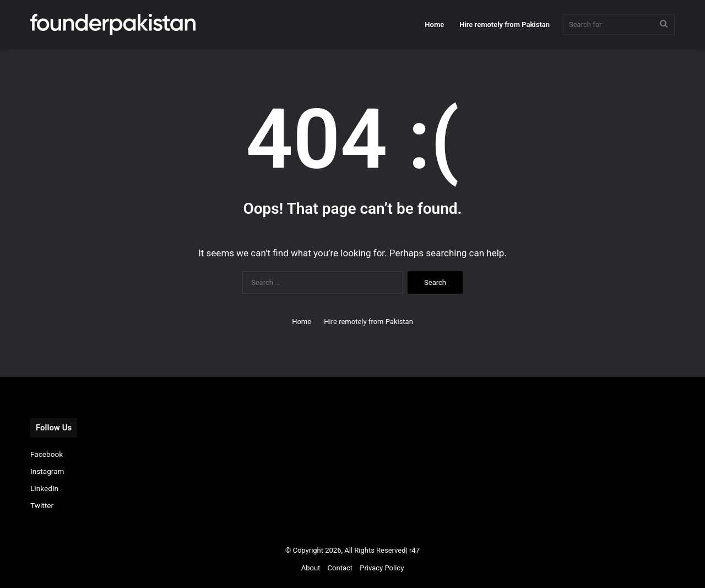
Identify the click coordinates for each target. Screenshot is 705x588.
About (311, 568)
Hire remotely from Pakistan (505, 25)
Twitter (42, 505)
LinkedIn (44, 488)
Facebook (47, 454)
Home (434, 25)
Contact (340, 568)
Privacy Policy (382, 568)
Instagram (47, 471)
